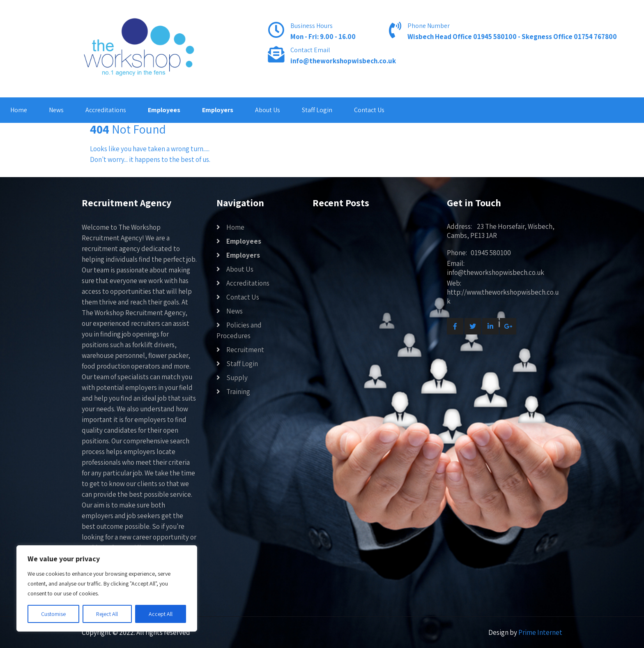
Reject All (107, 614)
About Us (268, 110)
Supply (237, 378)
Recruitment (245, 350)
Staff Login (317, 110)
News (56, 110)
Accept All (161, 614)
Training (238, 392)
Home (19, 110)
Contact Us (369, 110)
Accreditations (106, 110)
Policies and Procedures (239, 330)
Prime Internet (540, 632)
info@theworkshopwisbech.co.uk (343, 61)
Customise (53, 614)
